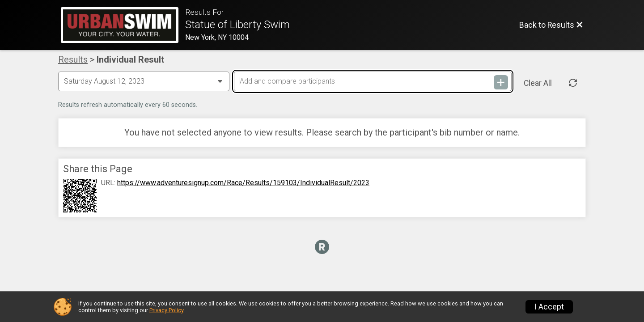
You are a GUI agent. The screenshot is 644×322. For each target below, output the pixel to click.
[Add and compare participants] (373, 81)
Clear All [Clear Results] (538, 83)
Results (73, 59)
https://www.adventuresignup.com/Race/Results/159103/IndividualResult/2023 (243, 183)
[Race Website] (123, 25)
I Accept (549, 307)
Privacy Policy (166, 310)
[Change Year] (144, 81)
